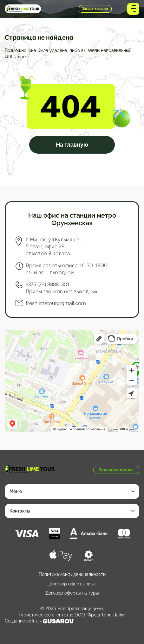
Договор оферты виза (72, 584)
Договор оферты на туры (72, 593)
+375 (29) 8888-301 (60, 9)
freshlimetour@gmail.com (56, 303)
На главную (72, 145)
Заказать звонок (95, 9)
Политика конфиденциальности (72, 574)
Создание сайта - (39, 621)
